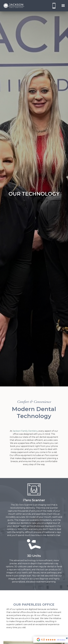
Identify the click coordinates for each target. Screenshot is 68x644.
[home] (13, 6)
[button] (63, 6)
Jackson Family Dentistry (25, 431)
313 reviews (61, 640)
